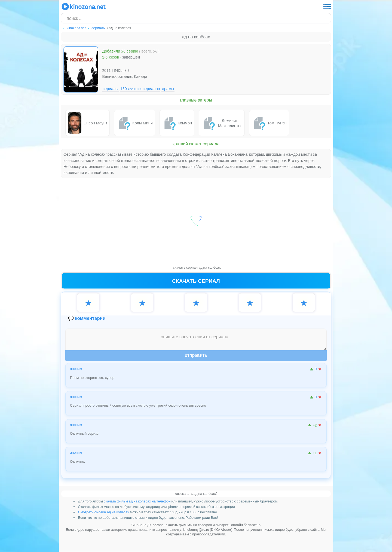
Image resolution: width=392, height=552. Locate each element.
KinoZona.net (83, 7)
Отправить (196, 355)
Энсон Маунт (88, 123)
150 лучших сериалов (140, 89)
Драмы (168, 89)
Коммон (177, 123)
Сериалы (111, 89)
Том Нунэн (269, 123)
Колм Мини (134, 123)
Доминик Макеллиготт (221, 123)
